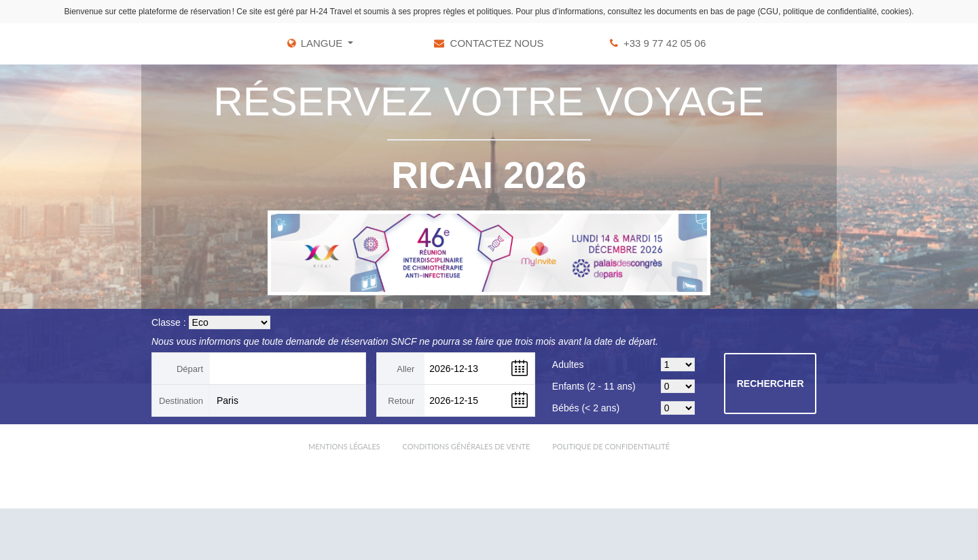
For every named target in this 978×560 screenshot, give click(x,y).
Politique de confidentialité (611, 446)
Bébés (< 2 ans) (586, 408)
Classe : (169, 322)
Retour (401, 401)
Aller (405, 369)
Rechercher (771, 384)
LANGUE (323, 43)
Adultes (568, 365)
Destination (181, 401)
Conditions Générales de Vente (467, 446)
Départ (190, 369)
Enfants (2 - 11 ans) (594, 386)
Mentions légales (344, 446)
